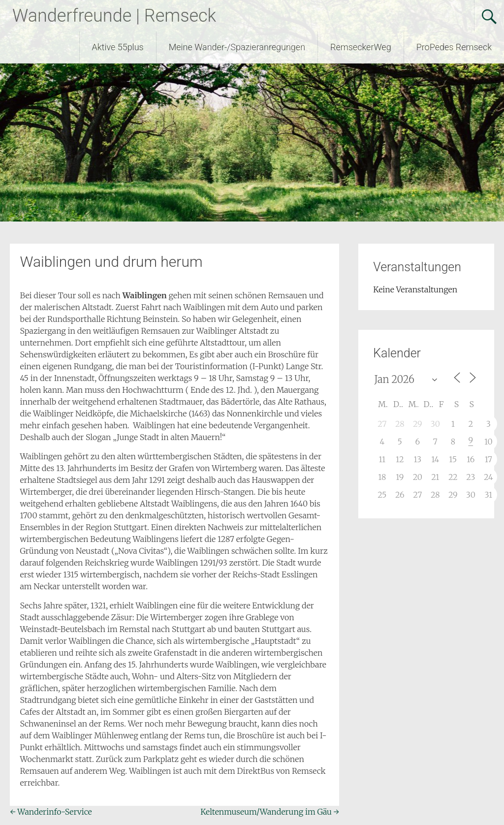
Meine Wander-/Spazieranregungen (237, 47)
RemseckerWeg (361, 47)
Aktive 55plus (118, 47)
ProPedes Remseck (454, 47)
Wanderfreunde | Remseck (114, 16)
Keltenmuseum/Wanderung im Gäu (270, 812)
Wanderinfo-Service (51, 812)
